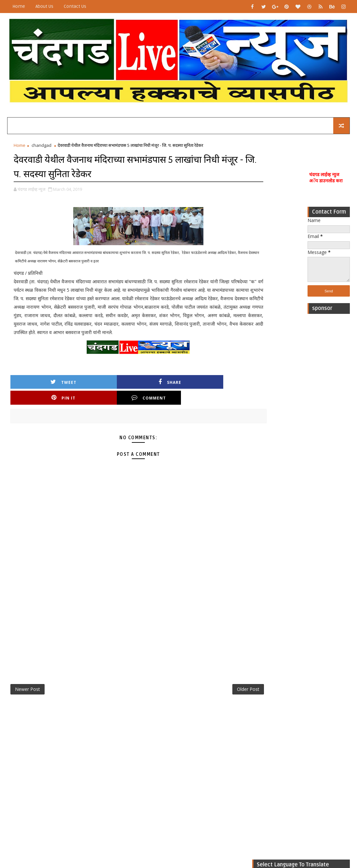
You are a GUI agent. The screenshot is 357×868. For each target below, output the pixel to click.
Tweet (40, 391)
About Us (44, 6)
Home (19, 6)
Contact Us (75, 6)
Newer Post (27, 684)
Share (98, 391)
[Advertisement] (329, 416)
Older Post (225, 684)
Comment (214, 391)
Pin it (156, 391)
